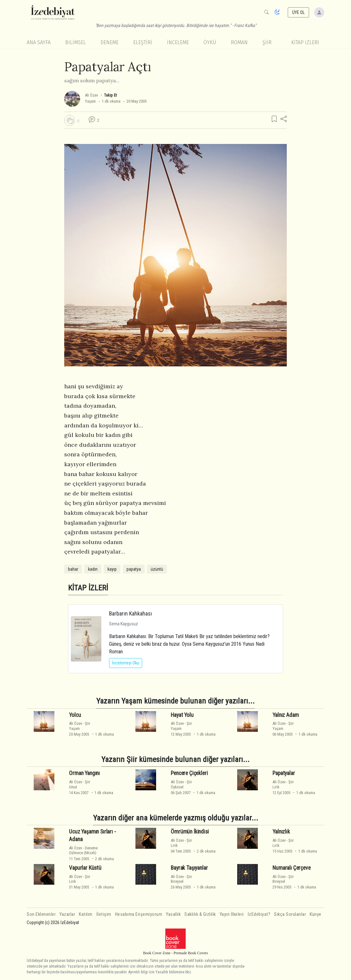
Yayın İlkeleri (232, 914)
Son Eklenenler (41, 914)
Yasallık (173, 914)
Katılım (86, 914)
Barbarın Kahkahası (131, 613)
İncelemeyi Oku (126, 663)
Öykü (210, 42)
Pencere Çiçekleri (189, 773)
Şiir (267, 42)
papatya (134, 569)
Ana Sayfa (39, 42)
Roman (239, 42)
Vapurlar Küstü (85, 868)
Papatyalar (284, 773)
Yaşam (90, 101)
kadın (93, 569)
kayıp (112, 569)
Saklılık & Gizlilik (200, 914)
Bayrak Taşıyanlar (189, 868)
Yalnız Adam (286, 715)
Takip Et (110, 95)
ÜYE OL (299, 12)
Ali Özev (91, 95)
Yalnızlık (281, 832)
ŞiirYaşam (80, 726)
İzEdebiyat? (259, 914)
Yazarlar (67, 914)
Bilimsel (76, 42)
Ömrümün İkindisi (190, 832)
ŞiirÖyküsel (181, 784)
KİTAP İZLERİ (305, 42)
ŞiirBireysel (181, 879)
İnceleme (178, 42)
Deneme (110, 42)
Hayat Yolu (182, 715)
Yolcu (75, 715)
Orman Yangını (84, 773)
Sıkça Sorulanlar (290, 914)
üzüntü (157, 569)
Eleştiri (143, 42)
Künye (316, 914)
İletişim (104, 914)
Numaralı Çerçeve (291, 868)
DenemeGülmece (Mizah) (83, 850)
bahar (73, 569)
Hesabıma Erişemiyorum (139, 914)
